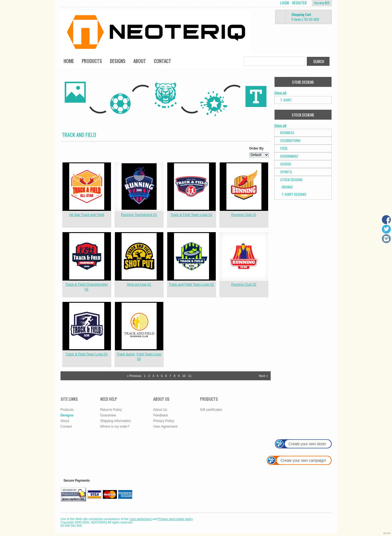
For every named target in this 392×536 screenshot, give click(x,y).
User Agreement (165, 427)
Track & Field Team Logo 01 (191, 215)
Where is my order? (115, 427)
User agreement (141, 519)
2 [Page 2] (149, 376)
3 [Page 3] (153, 376)
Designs (118, 61)
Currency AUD (322, 3)
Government (289, 156)
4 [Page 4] (157, 376)
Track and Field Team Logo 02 (191, 285)
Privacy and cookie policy (176, 519)
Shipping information (116, 421)
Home (69, 61)
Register (299, 3)
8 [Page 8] (175, 376)
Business (287, 133)
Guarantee (108, 415)
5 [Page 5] (162, 376)
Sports (286, 172)
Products (92, 61)
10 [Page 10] (184, 376)
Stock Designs (291, 180)
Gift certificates (211, 410)
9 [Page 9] (179, 376)
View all (280, 93)
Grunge (287, 187)
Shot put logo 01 (139, 285)
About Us (160, 410)
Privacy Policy (164, 421)
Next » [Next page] (263, 376)
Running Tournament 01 (139, 215)
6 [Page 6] (166, 376)
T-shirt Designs (294, 194)
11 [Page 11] (190, 376)
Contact (163, 61)
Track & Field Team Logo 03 (86, 354)
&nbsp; (87, 187)
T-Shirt (286, 100)
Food (284, 148)
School (286, 164)
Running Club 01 (244, 215)
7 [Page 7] (170, 376)
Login (284, 3)
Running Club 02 (244, 285)
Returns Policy (111, 410)
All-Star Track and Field (87, 215)
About (140, 61)
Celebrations (290, 140)
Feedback (161, 415)
